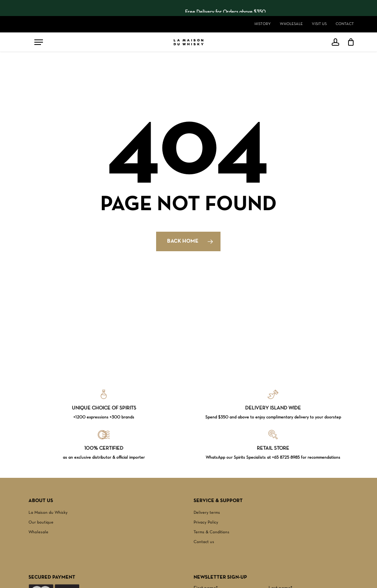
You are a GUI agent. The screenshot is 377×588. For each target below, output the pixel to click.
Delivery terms (207, 513)
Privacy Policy (206, 522)
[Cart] (349, 42)
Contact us (204, 542)
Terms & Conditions (212, 532)
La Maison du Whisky (48, 513)
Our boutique (41, 522)
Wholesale (38, 532)
